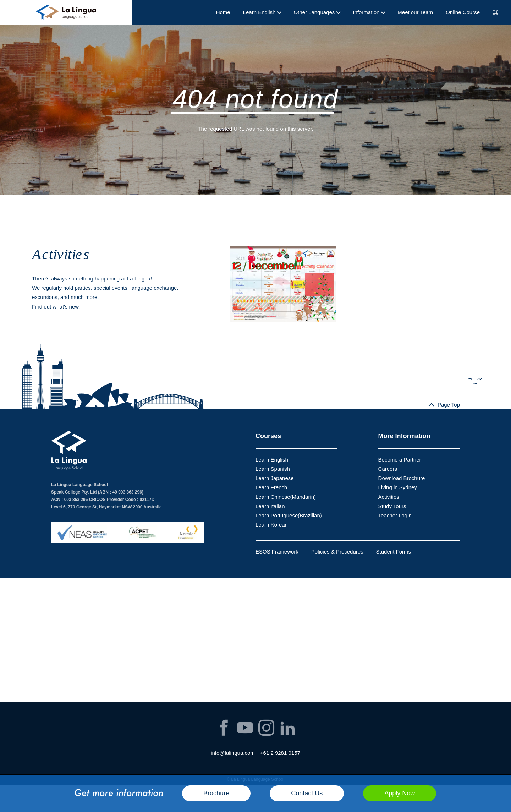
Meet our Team (415, 12)
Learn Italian (270, 506)
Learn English (262, 12)
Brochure (216, 793)
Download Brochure (402, 478)
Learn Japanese (275, 478)
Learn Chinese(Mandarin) (286, 497)
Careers (388, 469)
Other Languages (317, 12)
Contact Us (307, 793)
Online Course (463, 12)
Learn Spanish (273, 469)
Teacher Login (395, 515)
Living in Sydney (398, 487)
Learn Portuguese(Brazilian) (289, 515)
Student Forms (394, 552)
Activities (389, 497)
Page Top (449, 405)
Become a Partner (400, 460)
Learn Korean (272, 525)
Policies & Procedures (337, 552)
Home (223, 12)
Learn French (271, 487)
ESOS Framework (277, 552)
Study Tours (392, 506)
